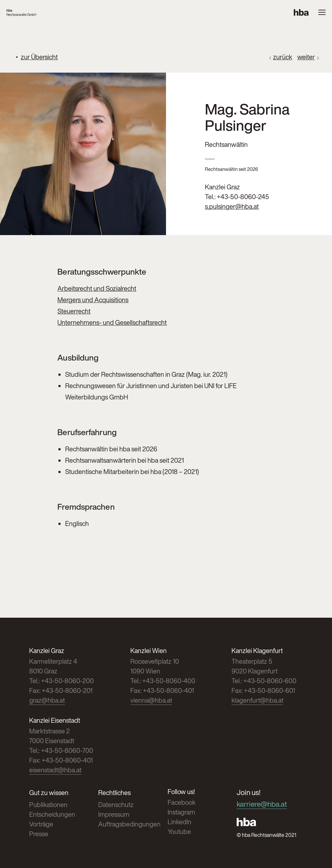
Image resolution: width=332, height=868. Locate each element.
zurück (283, 57)
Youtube (179, 832)
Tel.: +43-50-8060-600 (264, 681)
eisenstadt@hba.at (55, 770)
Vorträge (41, 824)
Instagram (181, 812)
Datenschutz (116, 805)
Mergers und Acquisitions (93, 300)
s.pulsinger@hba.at (232, 206)
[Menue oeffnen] (322, 13)
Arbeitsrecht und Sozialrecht (97, 288)
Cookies (328, 867)
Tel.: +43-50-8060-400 (163, 681)
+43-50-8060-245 (243, 197)
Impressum (114, 814)
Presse (39, 834)
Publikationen (48, 805)
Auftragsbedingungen (129, 824)
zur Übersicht (39, 57)
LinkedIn (179, 822)
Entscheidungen (52, 814)
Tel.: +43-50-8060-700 (61, 750)
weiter (306, 57)
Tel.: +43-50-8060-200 (61, 681)
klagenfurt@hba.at (257, 700)
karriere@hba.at (262, 804)
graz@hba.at (47, 700)
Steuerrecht (74, 311)
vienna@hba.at (151, 700)
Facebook (182, 802)
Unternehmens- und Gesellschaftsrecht (112, 322)
